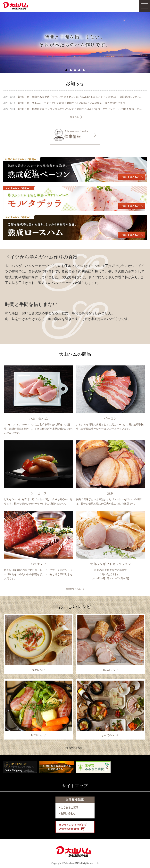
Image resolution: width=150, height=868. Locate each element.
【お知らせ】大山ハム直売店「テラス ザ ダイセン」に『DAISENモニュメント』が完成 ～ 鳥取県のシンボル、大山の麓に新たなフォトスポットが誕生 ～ (80, 97)
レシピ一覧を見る (73, 748)
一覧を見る (73, 117)
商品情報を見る (73, 589)
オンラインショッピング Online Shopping (73, 827)
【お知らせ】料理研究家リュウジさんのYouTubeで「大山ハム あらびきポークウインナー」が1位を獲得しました (80, 109)
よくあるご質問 (69, 808)
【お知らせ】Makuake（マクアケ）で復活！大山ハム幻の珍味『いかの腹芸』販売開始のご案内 (71, 103)
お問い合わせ (68, 813)
